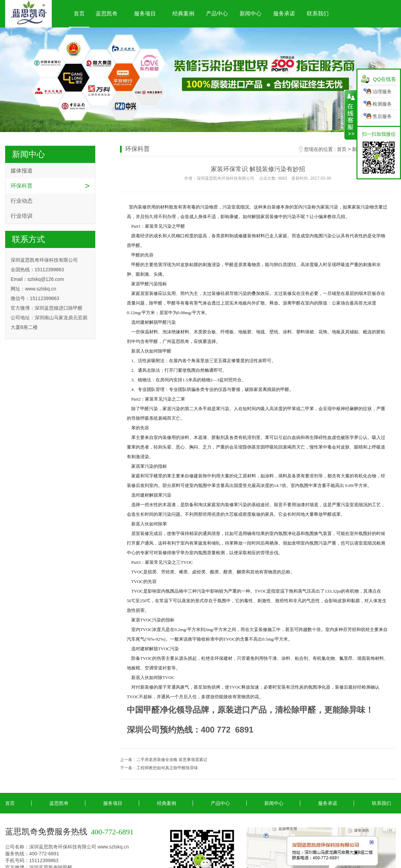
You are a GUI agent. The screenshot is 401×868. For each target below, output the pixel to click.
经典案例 (183, 14)
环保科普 (22, 186)
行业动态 (22, 201)
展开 (350, 115)
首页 (79, 14)
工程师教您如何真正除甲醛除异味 (167, 768)
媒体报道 (22, 171)
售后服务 (382, 116)
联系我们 (318, 14)
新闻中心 (251, 14)
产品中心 (217, 14)
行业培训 (22, 216)
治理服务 (382, 92)
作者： (258, 178)
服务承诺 (284, 14)
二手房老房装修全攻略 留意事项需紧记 (172, 760)
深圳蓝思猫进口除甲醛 (59, 308)
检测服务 (382, 104)
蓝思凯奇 (107, 14)
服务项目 (145, 14)
